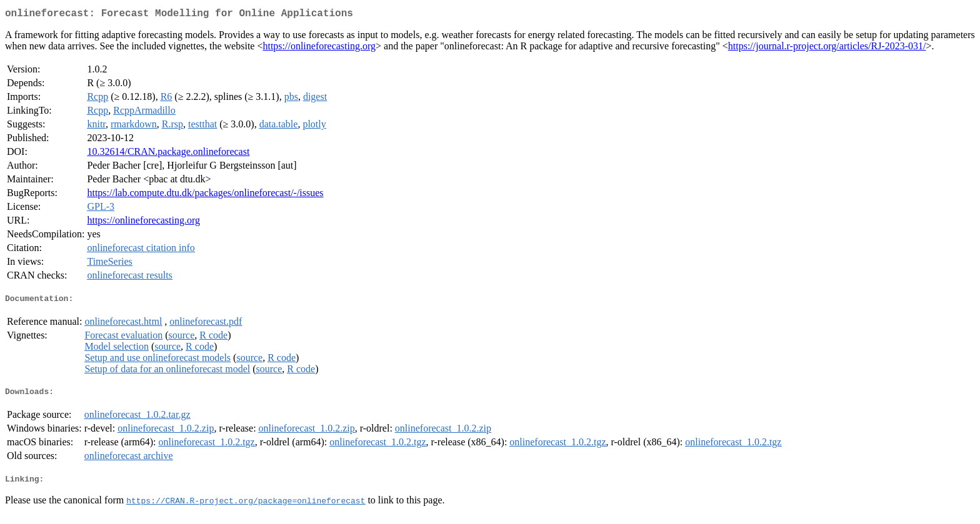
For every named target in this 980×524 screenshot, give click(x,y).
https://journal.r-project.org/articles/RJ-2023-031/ (827, 48)
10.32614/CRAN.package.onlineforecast (168, 154)
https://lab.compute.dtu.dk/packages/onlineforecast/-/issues (205, 195)
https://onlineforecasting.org (319, 48)
